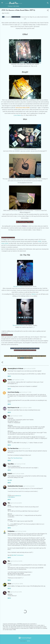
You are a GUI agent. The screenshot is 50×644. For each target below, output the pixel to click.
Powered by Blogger (25, 638)
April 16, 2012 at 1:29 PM (17, 584)
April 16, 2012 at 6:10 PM (16, 592)
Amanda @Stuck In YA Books (15, 369)
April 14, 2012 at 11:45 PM (16, 416)
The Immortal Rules (18, 325)
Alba (9, 416)
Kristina (10, 380)
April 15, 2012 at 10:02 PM (16, 561)
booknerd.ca (18, 496)
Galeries (28, 641)
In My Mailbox (11, 497)
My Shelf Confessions (18, 555)
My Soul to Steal (18, 286)
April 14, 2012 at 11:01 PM (18, 380)
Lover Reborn (17, 115)
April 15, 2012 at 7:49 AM (18, 474)
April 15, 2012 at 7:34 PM (21, 531)
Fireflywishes (11, 531)
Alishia (9, 584)
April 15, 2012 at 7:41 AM (20, 464)
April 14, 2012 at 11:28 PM (26, 408)
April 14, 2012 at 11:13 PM (25, 392)
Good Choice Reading (13, 392)
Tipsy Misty (11, 464)
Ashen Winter (5, 243)
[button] (48, 11)
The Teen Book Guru (13, 448)
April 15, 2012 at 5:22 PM (29, 486)
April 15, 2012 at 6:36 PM (16, 503)
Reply (9, 376)
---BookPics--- (14, 3)
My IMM (10, 480)
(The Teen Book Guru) (16, 458)
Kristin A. (10, 474)
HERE (40, 241)
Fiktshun (34, 294)
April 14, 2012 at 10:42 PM (30, 369)
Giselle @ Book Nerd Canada (15, 486)
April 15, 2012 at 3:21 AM (25, 449)
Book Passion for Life (13, 408)
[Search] (48, 3)
